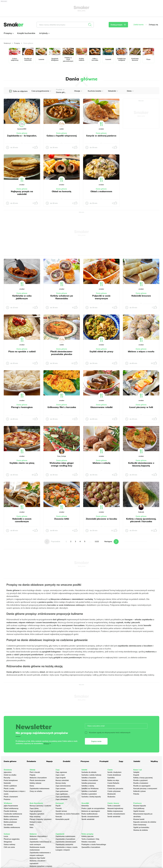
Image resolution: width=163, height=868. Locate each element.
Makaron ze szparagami (91, 811)
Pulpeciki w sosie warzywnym (101, 297)
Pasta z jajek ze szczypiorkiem (93, 808)
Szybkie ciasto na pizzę (22, 463)
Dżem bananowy (140, 825)
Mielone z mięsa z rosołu (141, 351)
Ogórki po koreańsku (141, 827)
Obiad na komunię (62, 191)
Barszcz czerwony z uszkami (40, 806)
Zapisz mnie (96, 741)
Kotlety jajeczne (87, 836)
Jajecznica (8, 772)
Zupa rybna (34, 808)
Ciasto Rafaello (113, 783)
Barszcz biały (61, 783)
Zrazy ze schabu (36, 791)
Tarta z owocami (114, 806)
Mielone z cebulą (101, 463)
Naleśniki (7, 783)
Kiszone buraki (139, 819)
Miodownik (112, 794)
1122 (97, 541)
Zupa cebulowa (61, 799)
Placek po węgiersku (12, 839)
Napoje (49, 761)
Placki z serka (9, 789)
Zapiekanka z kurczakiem (65, 839)
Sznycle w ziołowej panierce (101, 136)
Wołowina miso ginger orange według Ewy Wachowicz (62, 466)
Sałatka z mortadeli (89, 791)
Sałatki (137, 761)
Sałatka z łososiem (89, 778)
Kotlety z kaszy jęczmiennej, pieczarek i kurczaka (141, 520)
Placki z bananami (11, 797)
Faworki (59, 808)
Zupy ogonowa (61, 772)
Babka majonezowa (115, 811)
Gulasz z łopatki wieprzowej (62, 136)
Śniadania (31, 761)
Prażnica (7, 799)
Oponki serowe (61, 811)
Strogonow (8, 842)
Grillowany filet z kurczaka (62, 407)
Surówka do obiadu (89, 772)
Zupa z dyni (60, 775)
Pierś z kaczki (35, 772)
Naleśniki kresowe (141, 296)
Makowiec (111, 786)
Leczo (6, 836)
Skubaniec (111, 797)
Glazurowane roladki (101, 407)
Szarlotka (111, 778)
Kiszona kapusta (140, 806)
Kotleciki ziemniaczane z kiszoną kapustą (141, 464)
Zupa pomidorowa (63, 797)
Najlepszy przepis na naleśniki (22, 193)
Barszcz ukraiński (62, 780)
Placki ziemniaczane (37, 780)
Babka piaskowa (10, 822)
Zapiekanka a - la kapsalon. (22, 136)
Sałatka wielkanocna (12, 827)
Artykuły (44, 33)
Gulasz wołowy (10, 844)
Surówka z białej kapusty (91, 797)
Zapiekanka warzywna (64, 844)
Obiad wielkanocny (11, 808)
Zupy (121, 761)
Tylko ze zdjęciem (20, 91)
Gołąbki (136, 772)
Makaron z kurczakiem (38, 778)
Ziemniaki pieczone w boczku (101, 519)
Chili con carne (9, 847)
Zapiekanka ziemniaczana (66, 842)
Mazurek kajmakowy (115, 808)
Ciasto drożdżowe (114, 775)
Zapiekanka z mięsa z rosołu (67, 847)
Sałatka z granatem (89, 794)
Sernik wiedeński (88, 819)
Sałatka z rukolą (88, 786)
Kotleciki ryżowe (140, 791)
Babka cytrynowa (10, 819)
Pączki (58, 806)
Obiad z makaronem (101, 191)
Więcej (46, 744)
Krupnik (136, 775)
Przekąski (104, 761)
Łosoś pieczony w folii (141, 407)
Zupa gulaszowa (62, 791)
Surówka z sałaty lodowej (91, 775)
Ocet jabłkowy (139, 808)
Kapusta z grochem (37, 814)
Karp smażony (35, 817)
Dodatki (67, 761)
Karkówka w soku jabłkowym (22, 297)
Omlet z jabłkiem (10, 786)
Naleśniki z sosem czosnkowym (22, 520)
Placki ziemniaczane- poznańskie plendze (62, 353)
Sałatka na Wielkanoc (90, 789)
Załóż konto (138, 25)
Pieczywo (85, 761)
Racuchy (7, 778)
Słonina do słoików (141, 830)
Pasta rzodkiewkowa (89, 814)
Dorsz (32, 786)
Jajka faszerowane (11, 806)
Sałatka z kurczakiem (90, 780)
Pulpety (33, 775)
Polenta (136, 794)
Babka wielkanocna (11, 817)
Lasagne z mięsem (63, 850)
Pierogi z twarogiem (22, 407)
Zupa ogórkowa (62, 794)
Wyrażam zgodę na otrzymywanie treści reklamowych (108, 733)
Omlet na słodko (10, 775)
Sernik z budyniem (114, 772)
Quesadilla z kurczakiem (91, 847)
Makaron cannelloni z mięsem (41, 866)
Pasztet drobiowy (10, 811)
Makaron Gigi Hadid (37, 858)
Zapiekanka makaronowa (40, 789)
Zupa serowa (61, 789)
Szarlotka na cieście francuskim (68, 814)
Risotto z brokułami (141, 783)
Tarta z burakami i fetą (90, 839)
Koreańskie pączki (62, 819)
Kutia (32, 825)
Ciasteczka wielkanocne (13, 814)
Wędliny (154, 761)
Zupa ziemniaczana (63, 786)
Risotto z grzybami (140, 780)
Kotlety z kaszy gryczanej (143, 778)
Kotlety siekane (35, 783)
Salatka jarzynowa (89, 783)
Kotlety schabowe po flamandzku (62, 297)
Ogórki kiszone (139, 811)
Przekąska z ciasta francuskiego (94, 844)
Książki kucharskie (26, 33)
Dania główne (22, 133)
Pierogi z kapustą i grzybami (41, 819)
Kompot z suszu (36, 822)
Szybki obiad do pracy (101, 351)
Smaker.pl (7, 43)
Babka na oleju (113, 780)
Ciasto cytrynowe (114, 791)
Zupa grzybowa (36, 811)
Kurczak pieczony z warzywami (145, 789)
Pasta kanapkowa (11, 780)
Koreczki (59, 817)
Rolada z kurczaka (89, 842)
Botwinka (85, 806)
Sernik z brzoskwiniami (90, 817)
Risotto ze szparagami (142, 786)
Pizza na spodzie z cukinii (22, 351)
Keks (31, 827)
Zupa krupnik (61, 778)
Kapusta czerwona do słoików (145, 822)
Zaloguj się (153, 25)
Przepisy (8, 33)
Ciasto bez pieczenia (115, 789)
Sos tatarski (8, 825)
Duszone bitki (62, 519)
